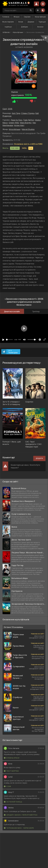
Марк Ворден (26, 123)
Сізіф (7, 786)
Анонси (40, 27)
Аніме (21, 22)
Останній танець (13, 802)
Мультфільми (40, 17)
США (5, 109)
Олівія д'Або (14, 123)
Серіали (27, 17)
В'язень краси (12, 758)
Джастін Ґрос (17, 120)
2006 (10, 109)
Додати (39, 458)
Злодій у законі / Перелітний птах (21, 815)
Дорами (31, 22)
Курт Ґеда (16, 113)
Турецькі (42, 22)
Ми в (13, 352)
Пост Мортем (11, 771)
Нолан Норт (19, 125)
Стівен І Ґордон (28, 113)
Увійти (36, 4)
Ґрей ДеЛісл (29, 120)
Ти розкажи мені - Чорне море (19, 828)
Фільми (17, 17)
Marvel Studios (28, 129)
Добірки (24, 27)
